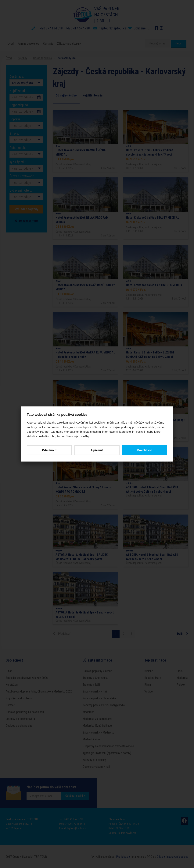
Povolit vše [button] (145, 450)
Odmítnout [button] (49, 450)
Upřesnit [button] (97, 450)
